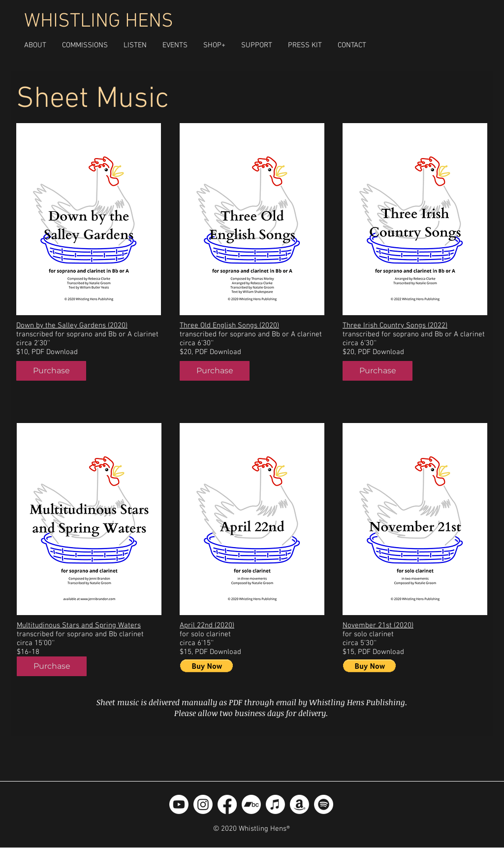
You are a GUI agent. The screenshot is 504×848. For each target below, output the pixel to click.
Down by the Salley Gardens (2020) (72, 326)
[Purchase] (51, 371)
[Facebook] (227, 804)
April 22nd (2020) (207, 625)
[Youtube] (179, 804)
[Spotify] (324, 804)
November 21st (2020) (378, 625)
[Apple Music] (275, 804)
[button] (214, 45)
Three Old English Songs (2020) (229, 326)
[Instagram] (203, 804)
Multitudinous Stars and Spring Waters (79, 625)
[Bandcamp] (251, 804)
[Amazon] (299, 804)
